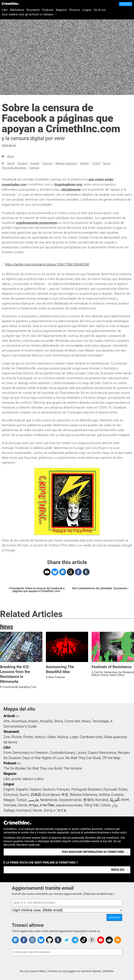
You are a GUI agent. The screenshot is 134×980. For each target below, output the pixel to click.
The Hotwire (73, 768)
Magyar (9, 800)
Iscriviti (114, 917)
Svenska (34, 168)
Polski (123, 789)
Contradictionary (62, 753)
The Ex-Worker (14, 768)
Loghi (74, 737)
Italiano (84, 163)
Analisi (33, 721)
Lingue (87, 10)
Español (22, 789)
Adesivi (40, 737)
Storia (58, 721)
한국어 (88, 800)
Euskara (117, 795)
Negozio (61, 10)
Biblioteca (17, 10)
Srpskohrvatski (70, 800)
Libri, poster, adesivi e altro (24, 779)
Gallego (9, 810)
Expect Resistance (102, 753)
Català (105, 805)
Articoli (9, 716)
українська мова (69, 805)
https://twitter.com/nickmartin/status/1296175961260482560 (47, 264)
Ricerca (75, 10)
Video (51, 737)
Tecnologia (100, 721)
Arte (7, 721)
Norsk (107, 163)
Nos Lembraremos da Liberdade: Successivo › (100, 588)
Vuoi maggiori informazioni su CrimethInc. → (95, 852)
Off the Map (111, 758)
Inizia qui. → (120, 870)
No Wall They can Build (44, 768)
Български (51, 795)
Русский (110, 789)
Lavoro (82, 753)
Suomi (24, 795)
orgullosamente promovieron (37, 223)
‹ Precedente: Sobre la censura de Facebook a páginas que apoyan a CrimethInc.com (36, 590)
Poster (28, 737)
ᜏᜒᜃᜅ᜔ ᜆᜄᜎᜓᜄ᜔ (55, 810)
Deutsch (23, 163)
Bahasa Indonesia (66, 163)
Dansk (11, 163)
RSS (18, 716)
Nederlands (49, 800)
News (11, 156)
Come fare (72, 721)
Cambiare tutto (91, 737)
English (35, 163)
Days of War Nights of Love (43, 758)
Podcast (48, 10)
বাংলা (125, 800)
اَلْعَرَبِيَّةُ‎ (115, 800)
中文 (65, 795)
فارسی (33, 800)
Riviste (17, 737)
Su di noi (100, 10)
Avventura (19, 721)
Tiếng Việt (91, 805)
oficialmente (71, 190)
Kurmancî (24, 810)
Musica (63, 737)
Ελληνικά (11, 795)
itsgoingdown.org (68, 184)
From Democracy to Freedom (26, 753)
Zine (7, 737)
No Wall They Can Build (83, 758)
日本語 (96, 163)
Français (47, 163)
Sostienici (126, 4)
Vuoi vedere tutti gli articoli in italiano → (29, 14)
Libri (5, 10)
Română (102, 800)
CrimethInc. (10, 3)
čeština (104, 795)
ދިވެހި (115, 805)
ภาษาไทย (47, 805)
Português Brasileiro (14, 168)
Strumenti (33, 10)
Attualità (46, 721)
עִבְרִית (34, 805)
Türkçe (21, 800)
